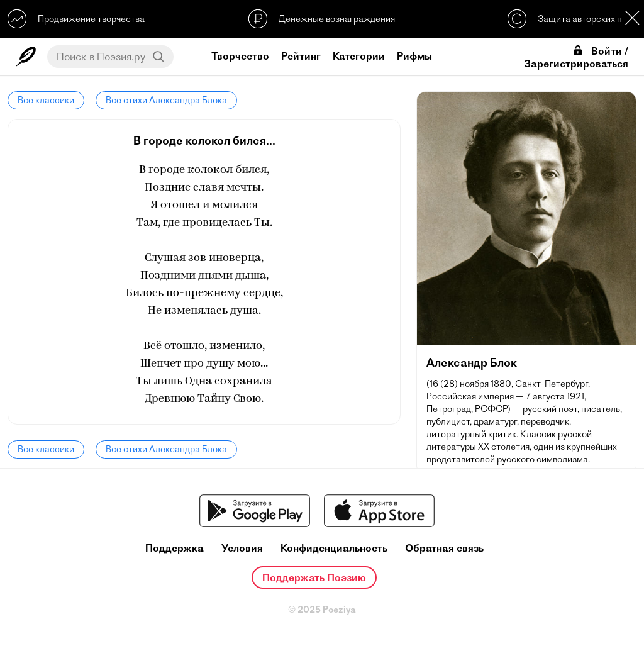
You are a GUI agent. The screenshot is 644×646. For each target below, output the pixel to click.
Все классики (46, 100)
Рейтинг (301, 56)
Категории (359, 56)
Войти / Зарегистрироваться (576, 57)
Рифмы (414, 56)
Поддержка (175, 548)
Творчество (240, 56)
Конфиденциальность (334, 548)
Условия (242, 548)
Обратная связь (444, 548)
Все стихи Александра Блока (166, 100)
